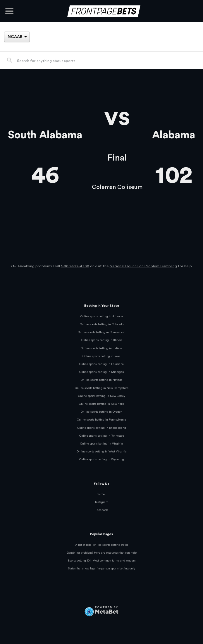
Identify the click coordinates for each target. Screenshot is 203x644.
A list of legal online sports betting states (102, 545)
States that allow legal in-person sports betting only (102, 569)
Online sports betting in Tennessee (102, 436)
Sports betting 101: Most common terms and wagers (102, 561)
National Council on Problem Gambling (143, 266)
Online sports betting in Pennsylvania (102, 420)
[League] (17, 37)
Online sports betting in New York (102, 404)
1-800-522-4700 (75, 266)
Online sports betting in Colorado (102, 324)
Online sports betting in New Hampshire (102, 388)
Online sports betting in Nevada (102, 380)
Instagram (102, 502)
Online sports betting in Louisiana (102, 364)
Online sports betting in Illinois (102, 340)
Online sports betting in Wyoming (102, 459)
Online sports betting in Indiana (102, 348)
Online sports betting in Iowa (102, 356)
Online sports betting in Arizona (102, 316)
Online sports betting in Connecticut (102, 332)
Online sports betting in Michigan (102, 372)
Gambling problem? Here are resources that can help (102, 553)
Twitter (102, 494)
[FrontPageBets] (102, 11)
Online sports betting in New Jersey (102, 396)
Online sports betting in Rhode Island (102, 428)
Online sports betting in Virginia (102, 444)
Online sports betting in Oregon (102, 412)
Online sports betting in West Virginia (102, 452)
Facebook (102, 510)
